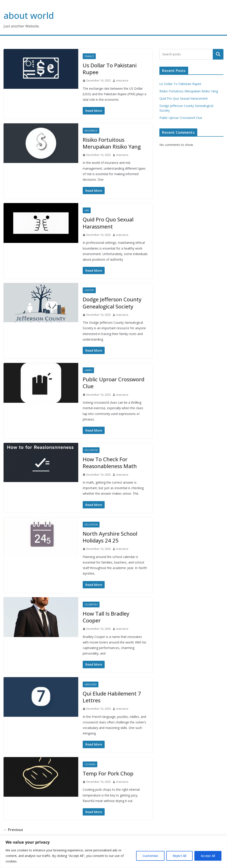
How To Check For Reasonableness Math (110, 463)
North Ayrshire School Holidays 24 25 (110, 537)
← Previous (13, 830)
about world (29, 15)
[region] (113, 852)
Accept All (208, 856)
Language (91, 684)
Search (218, 54)
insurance (122, 80)
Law (87, 210)
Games (88, 370)
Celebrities (91, 604)
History (89, 290)
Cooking (90, 764)
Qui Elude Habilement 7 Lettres (112, 697)
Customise (150, 856)
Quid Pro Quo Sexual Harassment (108, 223)
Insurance (91, 131)
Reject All (179, 856)
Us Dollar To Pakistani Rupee (110, 69)
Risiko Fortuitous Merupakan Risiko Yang (112, 143)
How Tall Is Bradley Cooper (106, 617)
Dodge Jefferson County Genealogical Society (112, 303)
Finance (89, 56)
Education (91, 450)
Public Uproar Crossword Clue (113, 383)
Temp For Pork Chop (108, 773)
